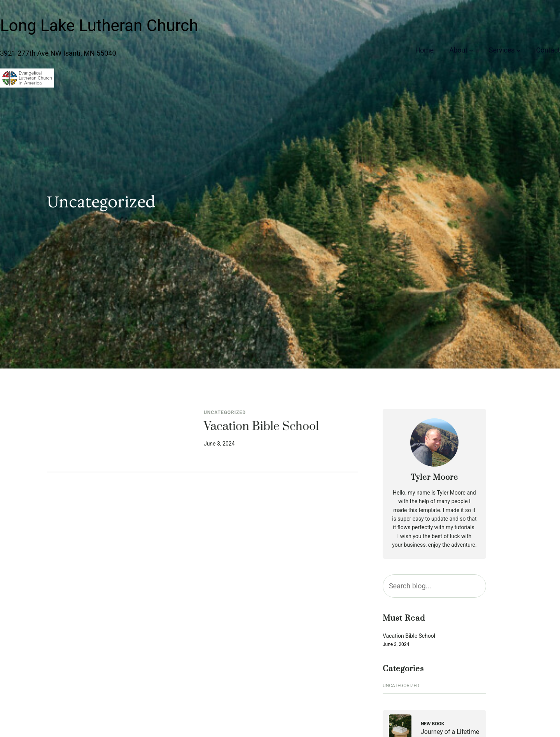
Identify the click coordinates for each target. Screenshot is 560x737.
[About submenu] (471, 50)
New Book (433, 724)
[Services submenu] (519, 50)
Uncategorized (225, 412)
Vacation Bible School (261, 427)
